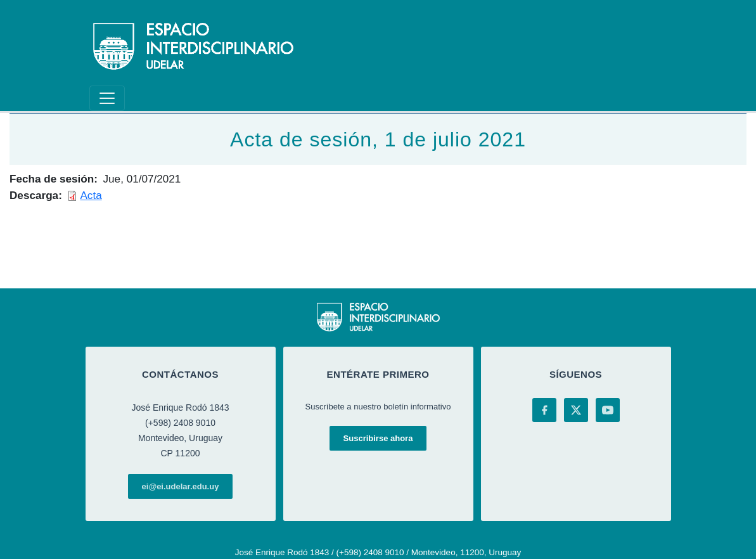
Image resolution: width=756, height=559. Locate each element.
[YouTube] (608, 410)
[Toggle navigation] (107, 98)
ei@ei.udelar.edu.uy (181, 486)
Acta (91, 195)
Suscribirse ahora (378, 438)
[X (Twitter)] (576, 410)
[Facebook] (544, 410)
